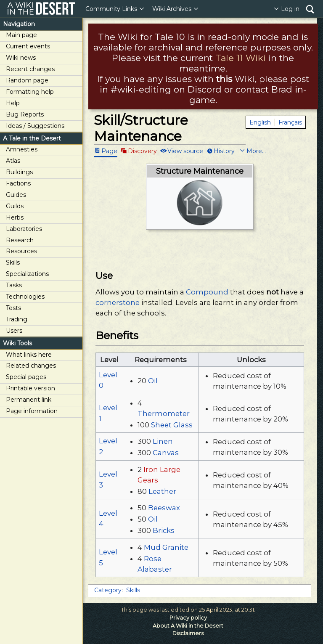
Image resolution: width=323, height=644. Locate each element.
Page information (32, 411)
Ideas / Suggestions (35, 126)
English (260, 122)
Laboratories (24, 229)
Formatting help (30, 92)
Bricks (164, 530)
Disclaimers (188, 633)
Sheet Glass (172, 425)
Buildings (19, 172)
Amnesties (22, 149)
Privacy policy (188, 618)
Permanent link (29, 400)
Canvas (166, 453)
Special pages (26, 377)
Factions (18, 183)
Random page (27, 80)
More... (256, 151)
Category (108, 590)
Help (13, 103)
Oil (153, 381)
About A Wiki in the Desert (188, 626)
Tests (13, 308)
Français (290, 122)
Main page (21, 35)
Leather (162, 491)
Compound (207, 292)
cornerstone (118, 302)
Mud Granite (166, 547)
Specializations (27, 274)
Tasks (14, 285)
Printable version (30, 388)
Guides (16, 195)
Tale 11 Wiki (241, 58)
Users (14, 331)
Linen (163, 441)
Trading (17, 319)
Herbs (15, 217)
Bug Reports (25, 114)
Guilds (15, 206)
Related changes (31, 366)
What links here (29, 355)
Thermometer (164, 413)
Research (20, 240)
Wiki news (21, 58)
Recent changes (30, 69)
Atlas (13, 161)
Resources (21, 251)
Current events (28, 46)
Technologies (25, 297)
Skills (13, 262)
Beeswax (164, 508)
